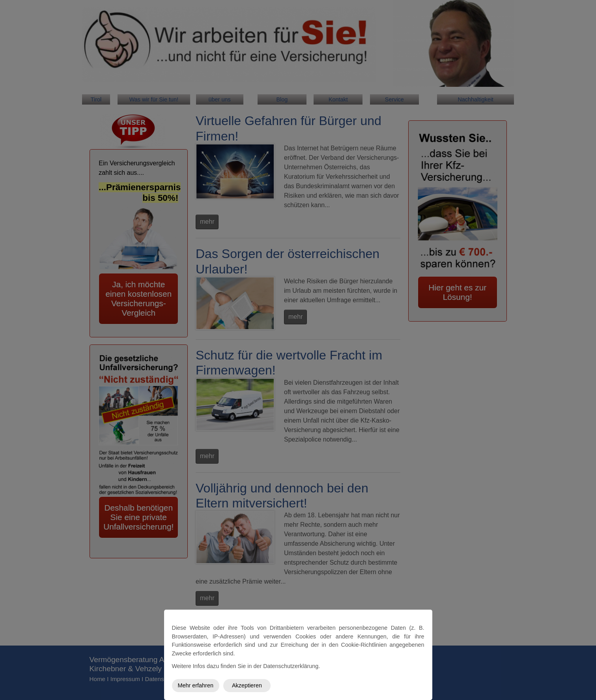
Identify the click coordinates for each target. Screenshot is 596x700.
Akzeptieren (247, 685)
